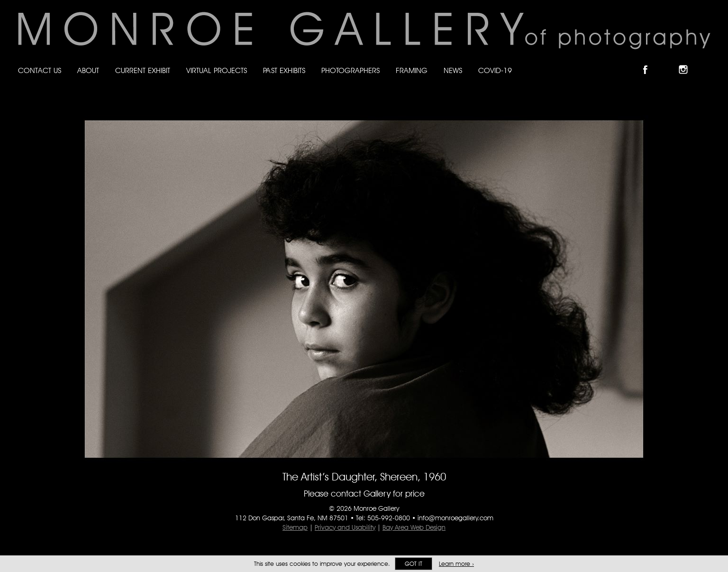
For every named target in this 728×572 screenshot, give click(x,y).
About (88, 70)
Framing (412, 70)
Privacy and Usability (345, 527)
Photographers (350, 70)
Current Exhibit (143, 70)
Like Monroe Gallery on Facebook (650, 61)
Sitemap (295, 527)
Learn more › (456, 564)
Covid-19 (495, 70)
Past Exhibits (284, 70)
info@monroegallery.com (455, 518)
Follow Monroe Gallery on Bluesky (669, 61)
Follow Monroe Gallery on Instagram (687, 61)
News (453, 70)
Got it (414, 564)
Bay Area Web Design (414, 527)
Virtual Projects (217, 70)
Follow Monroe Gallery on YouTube (706, 61)
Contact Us (40, 70)
